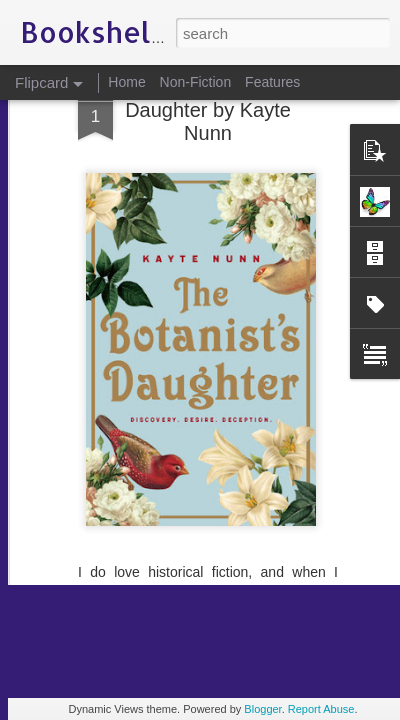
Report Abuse (321, 709)
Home (126, 82)
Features (272, 82)
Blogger (262, 709)
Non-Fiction (196, 82)
